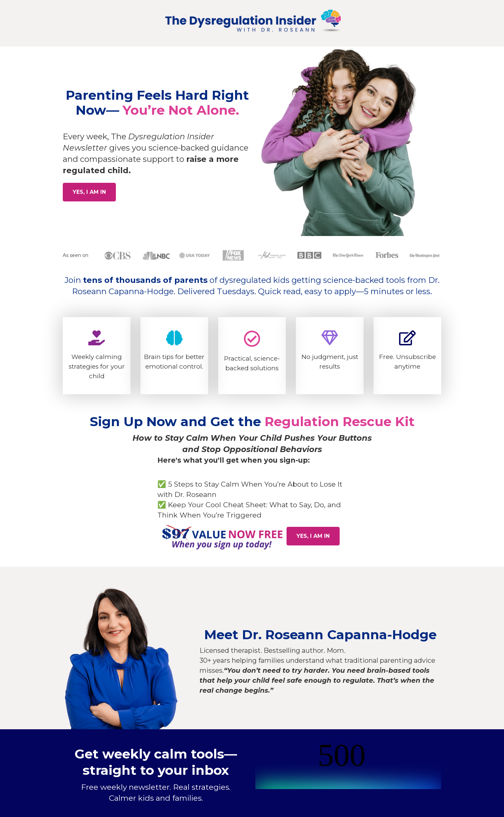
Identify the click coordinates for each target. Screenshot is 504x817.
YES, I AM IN (89, 192)
